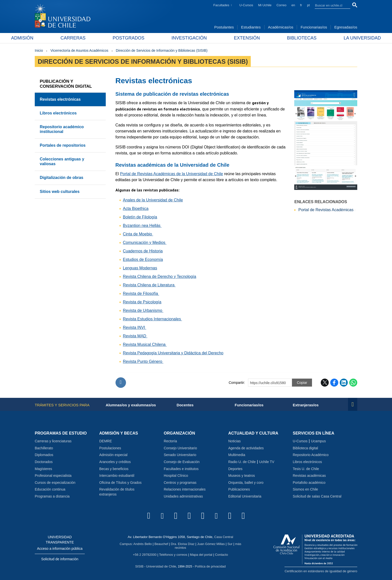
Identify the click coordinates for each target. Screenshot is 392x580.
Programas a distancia (52, 496)
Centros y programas (180, 483)
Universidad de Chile (161, 566)
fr (301, 5)
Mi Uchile (265, 5)
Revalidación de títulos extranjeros (117, 492)
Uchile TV (267, 462)
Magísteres (43, 469)
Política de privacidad (210, 566)
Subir (121, 383)
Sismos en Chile (305, 489)
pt (308, 5)
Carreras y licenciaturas (53, 441)
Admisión (46, 38)
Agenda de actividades (246, 448)
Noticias (234, 441)
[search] (329, 5)
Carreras (89, 38)
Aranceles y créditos (115, 462)
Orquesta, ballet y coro (246, 483)
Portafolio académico (309, 483)
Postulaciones (110, 448)
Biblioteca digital (305, 448)
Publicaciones (239, 489)
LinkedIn (344, 383)
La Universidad (339, 38)
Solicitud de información (60, 559)
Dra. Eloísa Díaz (183, 544)
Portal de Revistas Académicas (326, 210)
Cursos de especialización (55, 483)
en (293, 5)
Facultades (221, 5)
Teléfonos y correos (173, 555)
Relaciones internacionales (185, 489)
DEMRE (106, 441)
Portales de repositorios (63, 145)
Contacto (221, 555)
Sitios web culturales (60, 192)
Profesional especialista (53, 476)
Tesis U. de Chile (306, 469)
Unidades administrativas (183, 496)
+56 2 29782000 (145, 555)
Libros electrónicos (58, 113)
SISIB (139, 566)
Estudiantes (251, 27)
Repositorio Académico (311, 455)
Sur (230, 544)
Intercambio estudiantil (117, 476)
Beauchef (161, 544)
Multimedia (237, 455)
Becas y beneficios (114, 469)
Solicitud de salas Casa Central (317, 496)
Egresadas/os (346, 27)
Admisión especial (113, 455)
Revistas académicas (309, 476)
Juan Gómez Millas (211, 544)
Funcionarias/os (314, 27)
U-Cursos (246, 5)
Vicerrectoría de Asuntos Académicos (79, 50)
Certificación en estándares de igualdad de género (321, 571)
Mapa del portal (201, 555)
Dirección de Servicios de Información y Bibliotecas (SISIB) (161, 50)
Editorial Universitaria (245, 496)
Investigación (189, 38)
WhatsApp (353, 383)
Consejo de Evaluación (182, 462)
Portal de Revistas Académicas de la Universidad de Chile (171, 174)
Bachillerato (44, 448)
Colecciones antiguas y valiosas (62, 161)
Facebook (334, 383)
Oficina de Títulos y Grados (120, 483)
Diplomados (44, 455)
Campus (125, 544)
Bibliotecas (286, 38)
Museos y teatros (242, 476)
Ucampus (318, 441)
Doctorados (44, 462)
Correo (281, 5)
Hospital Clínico (176, 476)
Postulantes (224, 27)
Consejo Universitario (180, 448)
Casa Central (224, 537)
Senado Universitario (180, 455)
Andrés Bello (142, 544)
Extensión (239, 38)
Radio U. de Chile (242, 462)
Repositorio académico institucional (62, 129)
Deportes (235, 469)
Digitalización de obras (61, 178)
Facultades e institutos (181, 469)
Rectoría (170, 441)
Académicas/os (281, 27)
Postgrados (136, 38)
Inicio (39, 50)
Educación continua (50, 489)
